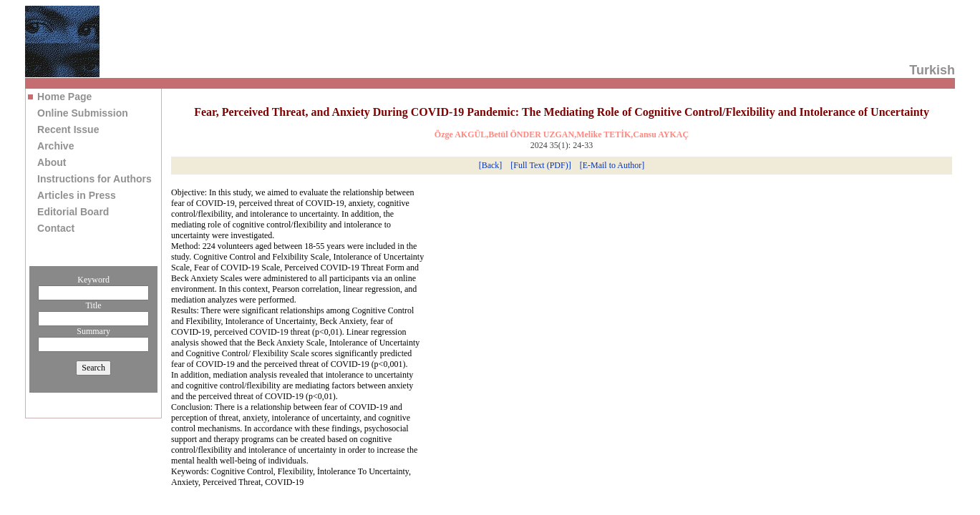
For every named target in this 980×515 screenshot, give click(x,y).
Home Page (64, 97)
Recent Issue (68, 129)
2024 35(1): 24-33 (562, 145)
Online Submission (83, 113)
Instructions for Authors (94, 179)
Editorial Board (73, 212)
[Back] (491, 165)
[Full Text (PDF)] (540, 165)
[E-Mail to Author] (612, 165)
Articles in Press (77, 195)
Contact (56, 228)
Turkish (932, 70)
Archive (55, 146)
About (52, 162)
